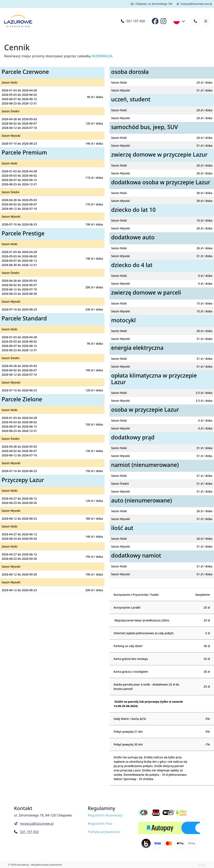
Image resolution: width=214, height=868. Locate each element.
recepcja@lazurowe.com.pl (194, 4)
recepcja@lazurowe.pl (37, 824)
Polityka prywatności (104, 832)
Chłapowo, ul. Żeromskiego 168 (151, 4)
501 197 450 (133, 21)
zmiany (202, 865)
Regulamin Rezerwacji (105, 815)
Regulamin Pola (100, 824)
